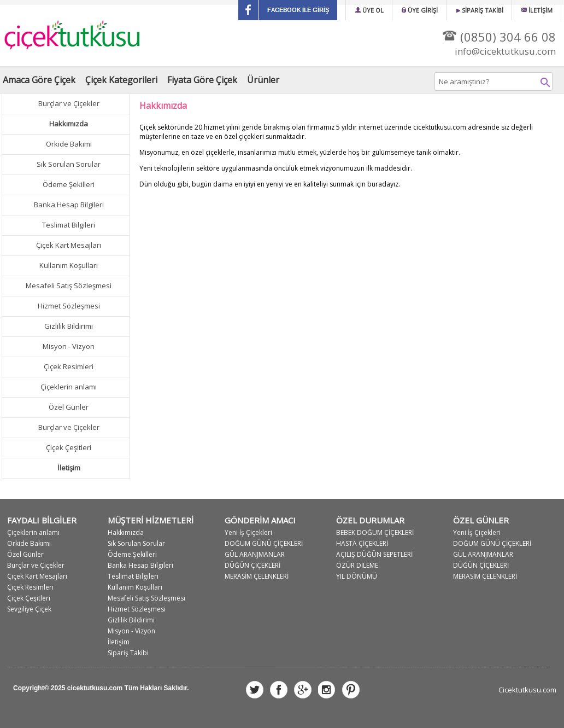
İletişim (119, 642)
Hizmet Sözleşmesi (69, 306)
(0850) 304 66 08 (499, 37)
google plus (303, 690)
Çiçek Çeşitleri (69, 447)
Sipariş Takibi (128, 653)
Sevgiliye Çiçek (29, 609)
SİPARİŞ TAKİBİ (480, 10)
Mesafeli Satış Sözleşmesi (69, 286)
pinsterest (351, 690)
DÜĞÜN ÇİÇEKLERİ (252, 565)
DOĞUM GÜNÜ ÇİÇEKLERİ (264, 543)
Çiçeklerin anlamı (69, 387)
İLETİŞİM (537, 10)
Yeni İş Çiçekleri (248, 532)
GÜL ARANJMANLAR (255, 554)
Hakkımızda (126, 532)
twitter (255, 690)
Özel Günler (69, 407)
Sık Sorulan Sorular (69, 164)
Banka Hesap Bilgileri (69, 205)
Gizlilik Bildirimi (69, 326)
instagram (327, 690)
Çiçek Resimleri (69, 366)
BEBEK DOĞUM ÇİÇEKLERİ (375, 532)
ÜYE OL (369, 10)
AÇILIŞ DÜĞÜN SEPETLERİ (374, 554)
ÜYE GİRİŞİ (420, 10)
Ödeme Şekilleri (69, 184)
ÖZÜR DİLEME (357, 565)
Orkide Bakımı (69, 144)
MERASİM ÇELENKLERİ (257, 576)
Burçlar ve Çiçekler (69, 103)
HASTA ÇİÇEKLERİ (362, 543)
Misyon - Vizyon (69, 346)
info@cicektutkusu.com (505, 51)
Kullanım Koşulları (69, 265)
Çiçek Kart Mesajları (69, 245)
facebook (279, 690)
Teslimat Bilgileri (69, 225)
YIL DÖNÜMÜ (357, 576)
